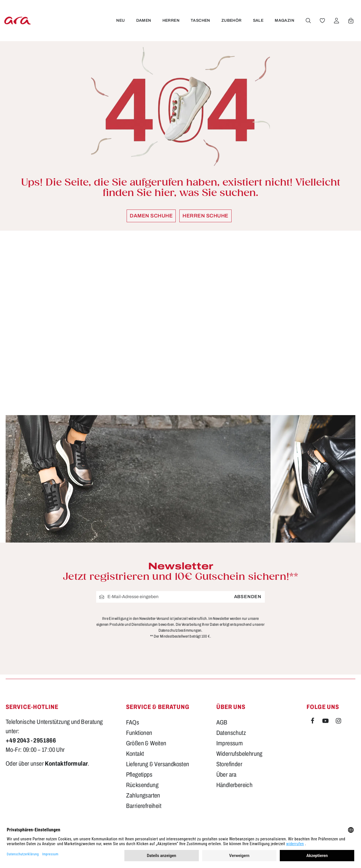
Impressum (230, 743)
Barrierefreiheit (144, 806)
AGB (222, 722)
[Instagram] (338, 722)
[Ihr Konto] (336, 21)
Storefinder (229, 764)
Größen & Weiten (146, 743)
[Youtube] (326, 722)
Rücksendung (142, 785)
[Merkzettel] (322, 21)
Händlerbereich (235, 785)
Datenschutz (231, 733)
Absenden (248, 597)
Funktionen (139, 733)
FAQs (133, 722)
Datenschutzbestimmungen (180, 630)
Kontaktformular (66, 764)
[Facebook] (313, 722)
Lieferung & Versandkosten (158, 764)
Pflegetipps (139, 775)
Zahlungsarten (143, 796)
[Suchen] (308, 21)
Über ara (226, 775)
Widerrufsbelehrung (239, 754)
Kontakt (135, 754)
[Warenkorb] (350, 21)
